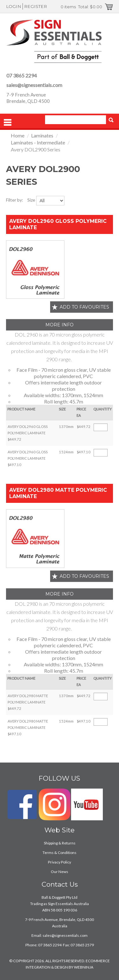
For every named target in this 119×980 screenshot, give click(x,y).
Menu (8, 123)
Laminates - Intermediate (38, 142)
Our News (60, 872)
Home (18, 135)
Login (14, 6)
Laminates (42, 135)
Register (36, 6)
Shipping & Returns (60, 843)
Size (31, 200)
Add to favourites (84, 307)
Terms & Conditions (60, 853)
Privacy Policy (60, 862)
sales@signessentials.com (34, 85)
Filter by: (15, 200)
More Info (60, 325)
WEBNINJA (84, 967)
